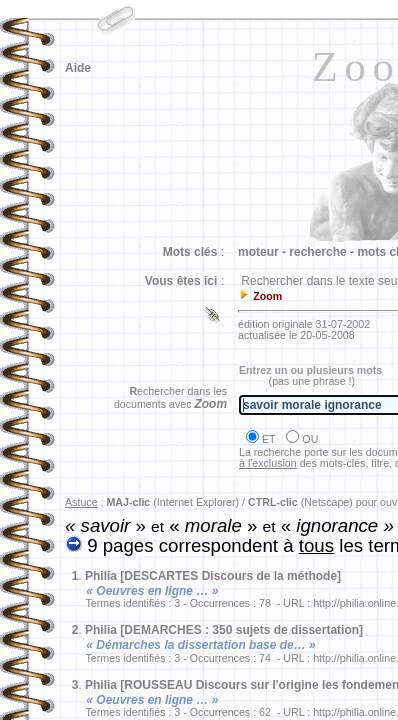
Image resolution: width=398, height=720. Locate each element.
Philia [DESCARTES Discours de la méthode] (213, 576)
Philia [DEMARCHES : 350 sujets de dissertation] (224, 630)
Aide (78, 68)
